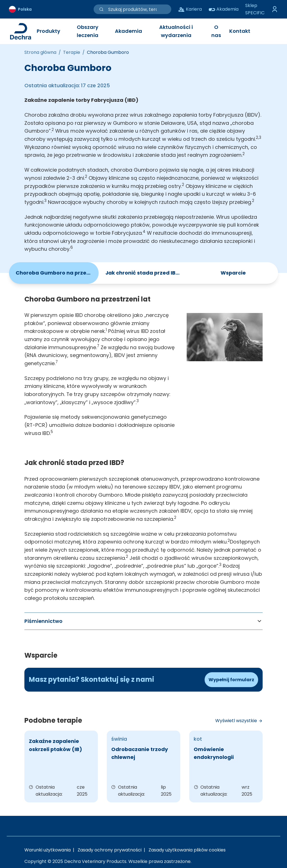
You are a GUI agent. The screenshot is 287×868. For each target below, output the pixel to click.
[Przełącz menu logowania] (275, 9)
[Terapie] (72, 52)
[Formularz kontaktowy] (231, 680)
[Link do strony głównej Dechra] (21, 31)
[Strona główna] (40, 52)
